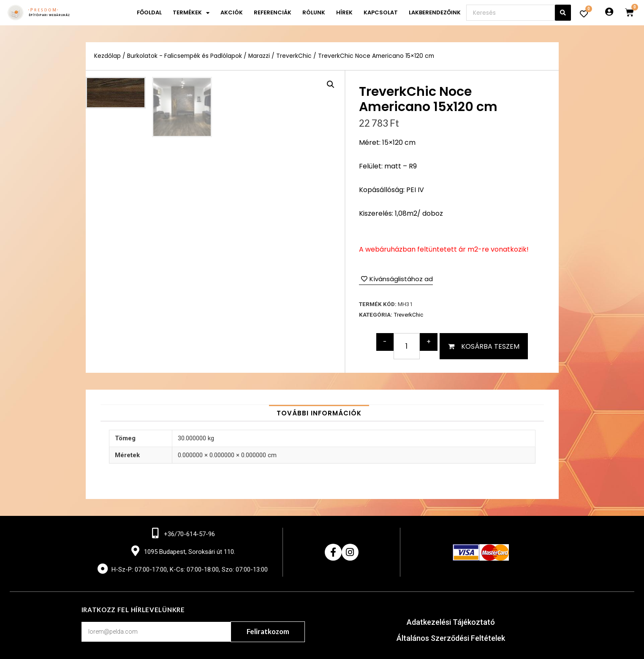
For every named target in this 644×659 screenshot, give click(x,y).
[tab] (319, 413)
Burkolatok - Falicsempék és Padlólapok (185, 56)
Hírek (344, 12)
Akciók (232, 12)
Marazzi (259, 56)
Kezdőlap (107, 56)
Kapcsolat (381, 12)
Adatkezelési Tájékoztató (451, 622)
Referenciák (273, 12)
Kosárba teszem (490, 346)
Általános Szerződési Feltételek (451, 638)
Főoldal (149, 12)
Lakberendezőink (435, 12)
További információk (319, 413)
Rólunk (314, 12)
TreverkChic (294, 56)
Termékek (191, 13)
